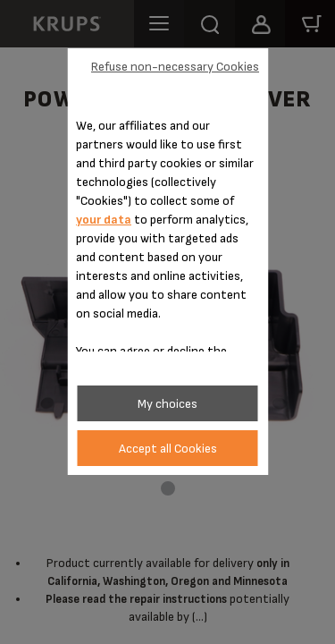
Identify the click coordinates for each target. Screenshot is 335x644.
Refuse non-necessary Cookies (175, 67)
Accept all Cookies (168, 449)
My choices (167, 404)
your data (104, 220)
